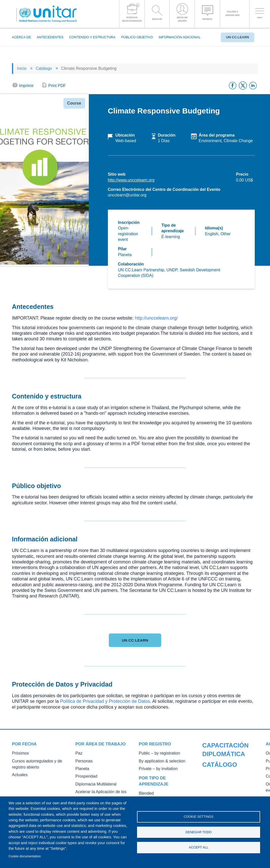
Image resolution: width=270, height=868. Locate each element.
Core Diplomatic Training (221, 782)
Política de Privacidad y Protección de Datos (105, 701)
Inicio (22, 68)
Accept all (199, 848)
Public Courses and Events (223, 768)
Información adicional (180, 37)
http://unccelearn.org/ (156, 318)
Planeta (81, 767)
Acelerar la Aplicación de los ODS (101, 789)
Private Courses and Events (223, 775)
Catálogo (44, 68)
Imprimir (26, 86)
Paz (78, 753)
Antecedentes (50, 37)
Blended (145, 791)
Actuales (19, 773)
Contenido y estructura (92, 37)
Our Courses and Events (221, 761)
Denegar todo (199, 832)
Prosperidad (85, 774)
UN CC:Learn (235, 37)
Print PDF (57, 86)
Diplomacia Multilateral (93, 782)
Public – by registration (156, 753)
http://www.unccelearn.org (131, 180)
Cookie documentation (25, 856)
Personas (83, 760)
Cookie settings (199, 816)
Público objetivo (137, 37)
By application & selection (158, 760)
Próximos (19, 753)
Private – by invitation (155, 767)
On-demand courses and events (227, 789)
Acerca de (21, 37)
